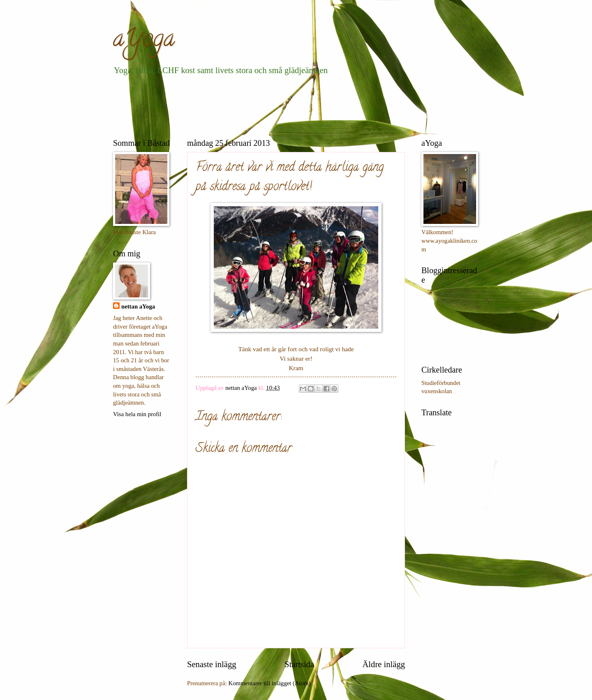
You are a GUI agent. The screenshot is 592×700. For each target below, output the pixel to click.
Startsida (299, 664)
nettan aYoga (138, 306)
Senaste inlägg (212, 664)
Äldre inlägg (384, 664)
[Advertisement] (263, 105)
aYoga (144, 41)
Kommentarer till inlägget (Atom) (270, 683)
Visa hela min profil (137, 414)
